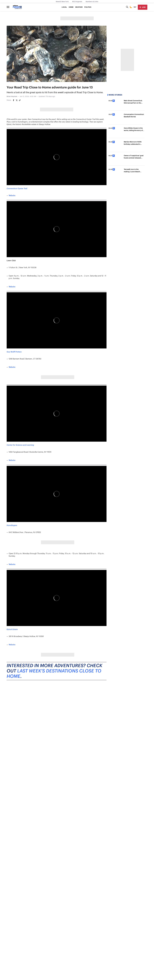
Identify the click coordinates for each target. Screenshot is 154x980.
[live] (143, 7)
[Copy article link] (20, 100)
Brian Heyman (12, 97)
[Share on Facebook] (14, 100)
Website (12, 196)
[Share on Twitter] (17, 100)
